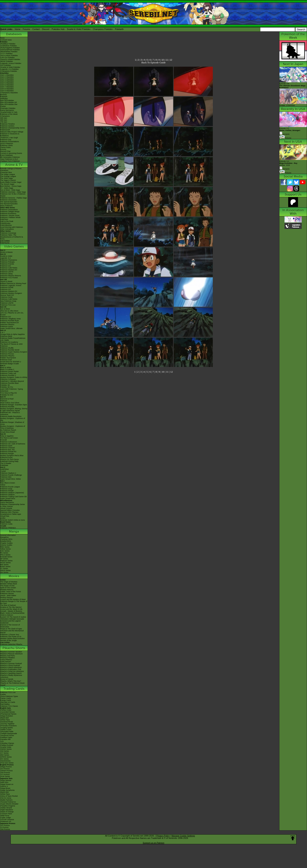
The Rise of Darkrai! (8, 605)
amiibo (3, 518)
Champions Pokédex (103, 29)
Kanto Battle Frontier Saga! (11, 182)
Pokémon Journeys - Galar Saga (13, 192)
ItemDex (4, 95)
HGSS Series (5, 563)
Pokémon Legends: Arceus (11, 285)
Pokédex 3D (5, 385)
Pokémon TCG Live (8, 305)
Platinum (4, 401)
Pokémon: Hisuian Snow (10, 215)
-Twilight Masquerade (9, 733)
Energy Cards (6, 700)
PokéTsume (5, 243)
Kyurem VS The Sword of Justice (13, 617)
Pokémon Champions (9, 260)
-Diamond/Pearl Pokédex (10, 50)
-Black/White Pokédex (9, 52)
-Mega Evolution (7, 716)
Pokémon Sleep (6, 274)
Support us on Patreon (153, 843)
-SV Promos (5, 769)
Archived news (6, 40)
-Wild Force (5, 816)
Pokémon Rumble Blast (9, 383)
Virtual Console (6, 508)
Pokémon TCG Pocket (9, 278)
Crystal (3, 471)
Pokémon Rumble (7, 407)
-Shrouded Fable (7, 732)
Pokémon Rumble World (10, 350)
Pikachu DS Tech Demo (9, 459)
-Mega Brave (5, 788)
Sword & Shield (6, 282)
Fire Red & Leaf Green (9, 438)
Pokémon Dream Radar (9, 371)
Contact (36, 29)
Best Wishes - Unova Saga (11, 186)
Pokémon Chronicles (8, 200)
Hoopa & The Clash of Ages (11, 629)
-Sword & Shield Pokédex (10, 59)
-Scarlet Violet (6, 747)
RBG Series (5, 547)
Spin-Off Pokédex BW (9, 104)
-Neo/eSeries (5, 761)
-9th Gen (4, 118)
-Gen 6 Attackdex (7, 85)
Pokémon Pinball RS (8, 452)
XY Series (4, 569)
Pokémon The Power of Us (11, 637)
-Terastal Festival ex (8, 802)
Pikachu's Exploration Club (11, 669)
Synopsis (284, 169)
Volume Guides (6, 545)
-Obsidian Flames (7, 743)
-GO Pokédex (6, 65)
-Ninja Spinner (6, 780)
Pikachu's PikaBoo (7, 658)
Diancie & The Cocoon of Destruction (10, 626)
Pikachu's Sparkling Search (11, 673)
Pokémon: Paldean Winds (10, 217)
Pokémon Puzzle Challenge (11, 475)
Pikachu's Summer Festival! (11, 664)
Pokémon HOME (7, 287)
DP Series (4, 559)
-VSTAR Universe (7, 820)
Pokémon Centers (7, 126)
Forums (26, 29)
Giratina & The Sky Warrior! (11, 607)
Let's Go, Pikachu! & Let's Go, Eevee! (12, 314)
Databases (14, 34)
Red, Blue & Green (8, 483)
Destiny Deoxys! (7, 597)
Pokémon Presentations (10, 142)
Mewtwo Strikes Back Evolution (12, 638)
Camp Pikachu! (6, 660)
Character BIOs (6, 539)
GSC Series (5, 551)
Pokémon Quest (7, 326)
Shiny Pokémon (6, 206)
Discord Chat (5, 151)
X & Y (2, 332)
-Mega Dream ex (7, 784)
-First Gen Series (7, 763)
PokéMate (4, 465)
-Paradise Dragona (8, 806)
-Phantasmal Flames (8, 714)
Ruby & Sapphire (7, 436)
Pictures (285, 138)
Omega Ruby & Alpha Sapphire (12, 334)
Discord (46, 29)
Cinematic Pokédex (8, 108)
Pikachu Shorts (14, 648)
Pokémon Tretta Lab (8, 373)
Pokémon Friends (7, 264)
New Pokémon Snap (8, 301)
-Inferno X (4, 786)
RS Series (4, 553)
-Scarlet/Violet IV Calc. (9, 112)
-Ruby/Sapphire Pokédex (10, 48)
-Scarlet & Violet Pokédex (10, 67)
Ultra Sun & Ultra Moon (9, 311)
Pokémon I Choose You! (10, 635)
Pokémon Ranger (7, 454)
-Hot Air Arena (6, 798)
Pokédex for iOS (7, 395)
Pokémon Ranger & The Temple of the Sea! (14, 602)
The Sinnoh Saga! (7, 184)
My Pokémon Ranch (8, 430)
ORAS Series (5, 570)
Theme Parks (5, 147)
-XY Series (4, 753)
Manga (14, 531)
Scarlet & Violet (6, 256)
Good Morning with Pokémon (12, 227)
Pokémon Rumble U (8, 375)
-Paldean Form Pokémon (10, 161)
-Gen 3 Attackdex (7, 79)
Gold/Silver (5, 469)
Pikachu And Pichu (8, 656)
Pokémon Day (6, 140)
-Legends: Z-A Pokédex (9, 69)
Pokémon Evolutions (8, 213)
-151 (2, 741)
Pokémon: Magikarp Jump (10, 319)
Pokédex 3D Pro (7, 387)
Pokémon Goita (6, 524)
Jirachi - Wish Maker (8, 595)
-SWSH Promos (6, 771)
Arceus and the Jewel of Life (11, 609)
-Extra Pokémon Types (9, 696)
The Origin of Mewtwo (9, 582)
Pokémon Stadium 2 (8, 473)
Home (18, 29)
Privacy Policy (163, 836)
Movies (14, 576)
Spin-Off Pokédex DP (9, 102)
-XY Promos (5, 775)
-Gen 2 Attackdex (7, 77)
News (2, 38)
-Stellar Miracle (6, 808)
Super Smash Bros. (8, 499)
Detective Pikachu (7, 325)
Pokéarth (119, 29)
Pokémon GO (6, 266)
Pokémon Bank (6, 336)
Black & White (6, 368)
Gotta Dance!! (6, 662)
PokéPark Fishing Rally (9, 461)
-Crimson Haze (6, 814)
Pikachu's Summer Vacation (11, 652)
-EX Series (4, 759)
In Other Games (6, 506)
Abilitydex (4, 99)
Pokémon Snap (6, 489)
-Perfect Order (6, 710)
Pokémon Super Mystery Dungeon (14, 352)
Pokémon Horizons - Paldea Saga (14, 198)
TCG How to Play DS (9, 393)
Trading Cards (14, 689)
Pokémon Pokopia (7, 262)
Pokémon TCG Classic (9, 706)
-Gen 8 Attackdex (7, 89)
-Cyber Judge (5, 818)
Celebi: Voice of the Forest (11, 592)
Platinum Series (6, 561)
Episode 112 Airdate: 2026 (288, 163)
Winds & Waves (6, 252)
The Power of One (7, 586)
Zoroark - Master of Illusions (11, 611)
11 (167, 60)
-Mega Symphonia (7, 790)
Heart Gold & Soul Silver (10, 403)
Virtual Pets (5, 516)
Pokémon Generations (9, 210)
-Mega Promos (6, 767)
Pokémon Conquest (8, 379)
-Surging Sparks (7, 728)
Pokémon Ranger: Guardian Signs (14, 405)
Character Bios (6, 172)
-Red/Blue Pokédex (8, 44)
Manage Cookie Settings (183, 836)
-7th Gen (4, 122)
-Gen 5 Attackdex (7, 83)
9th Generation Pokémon (10, 157)
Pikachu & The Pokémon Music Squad (12, 684)
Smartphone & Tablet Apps (11, 514)
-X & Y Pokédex (6, 54)
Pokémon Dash (6, 446)
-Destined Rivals (7, 722)
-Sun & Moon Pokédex (9, 56)
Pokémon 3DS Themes (9, 512)
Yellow (3, 485)
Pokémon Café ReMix (9, 268)
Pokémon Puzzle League (10, 487)
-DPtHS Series (6, 757)
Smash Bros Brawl (7, 432)
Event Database (6, 155)
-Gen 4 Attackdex (7, 81)
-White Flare (5, 720)
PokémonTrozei (6, 457)
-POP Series (5, 777)
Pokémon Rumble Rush (9, 321)
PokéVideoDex (6, 225)
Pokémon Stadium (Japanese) (12, 493)
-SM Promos (5, 773)
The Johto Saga (6, 178)
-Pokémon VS (6, 821)
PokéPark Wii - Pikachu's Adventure (10, 413)
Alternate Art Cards (8, 702)
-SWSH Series (6, 749)
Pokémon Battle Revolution (11, 416)
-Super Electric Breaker (9, 804)
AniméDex (4, 170)
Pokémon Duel (6, 360)
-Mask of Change (7, 812)
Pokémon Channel (7, 448)
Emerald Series (6, 557)
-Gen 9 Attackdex (7, 91)
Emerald (4, 440)
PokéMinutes (5, 223)
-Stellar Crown (6, 730)
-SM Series (5, 751)
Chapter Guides (6, 543)
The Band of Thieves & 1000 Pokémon (11, 345)
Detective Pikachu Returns (11, 276)
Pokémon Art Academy (9, 342)
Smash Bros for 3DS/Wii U (11, 362)
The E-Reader (6, 463)
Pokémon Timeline (7, 124)
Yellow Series (5, 549)
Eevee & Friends (7, 679)
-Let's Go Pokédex (7, 57)
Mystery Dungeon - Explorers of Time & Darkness (13, 427)
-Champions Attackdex (9, 93)
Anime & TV (14, 165)
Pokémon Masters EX (9, 270)
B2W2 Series (5, 567)
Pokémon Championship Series (13, 128)
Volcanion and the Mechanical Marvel (12, 632)
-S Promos (4, 827)
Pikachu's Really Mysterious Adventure (11, 676)
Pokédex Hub (58, 29)
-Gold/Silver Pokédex (9, 46)
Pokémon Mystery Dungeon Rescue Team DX (11, 294)
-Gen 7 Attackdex (7, 87)
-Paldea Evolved (7, 745)
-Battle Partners (6, 800)
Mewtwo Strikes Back (9, 584)
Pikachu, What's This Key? (11, 681)
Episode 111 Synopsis (290, 131)
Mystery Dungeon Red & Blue (12, 456)
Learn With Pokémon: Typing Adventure (11, 390)
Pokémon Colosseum (9, 442)
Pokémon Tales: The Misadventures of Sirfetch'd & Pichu (12, 237)
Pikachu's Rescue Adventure (11, 654)
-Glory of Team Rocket (9, 796)
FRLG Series (5, 555)
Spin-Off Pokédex (7, 100)
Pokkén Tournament (8, 358)
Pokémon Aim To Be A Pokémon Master (13, 195)
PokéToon (4, 219)
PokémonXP (5, 130)
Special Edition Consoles (10, 510)
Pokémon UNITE (7, 272)
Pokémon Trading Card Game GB (13, 497)
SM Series (4, 572)
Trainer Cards (6, 698)
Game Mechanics (7, 110)
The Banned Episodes (9, 204)
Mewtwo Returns (7, 590)
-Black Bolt (4, 718)
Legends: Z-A (5, 258)
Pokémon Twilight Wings (10, 212)
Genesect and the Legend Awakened (10, 622)
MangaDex (5, 537)
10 (163, 60)
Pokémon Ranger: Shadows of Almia (12, 423)
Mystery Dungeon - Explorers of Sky (13, 419)
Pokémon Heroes (7, 594)
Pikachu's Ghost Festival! (10, 665)
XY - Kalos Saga (7, 188)
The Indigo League (8, 174)
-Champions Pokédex (9, 71)
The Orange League (8, 176)
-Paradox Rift (5, 739)
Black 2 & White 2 (7, 369)
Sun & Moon (5, 309)
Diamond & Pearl (7, 399)
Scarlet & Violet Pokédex (79, 29)
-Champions (5, 116)
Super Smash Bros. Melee (10, 479)
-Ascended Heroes (8, 712)
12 (171, 60)
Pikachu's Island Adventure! (11, 667)
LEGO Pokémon (7, 143)
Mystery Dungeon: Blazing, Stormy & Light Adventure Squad (14, 410)
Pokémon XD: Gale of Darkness (13, 444)
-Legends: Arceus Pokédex (11, 63)
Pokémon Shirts (6, 145)
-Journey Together (7, 724)
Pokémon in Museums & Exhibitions (10, 135)
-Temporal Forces (7, 735)
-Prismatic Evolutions (8, 726)
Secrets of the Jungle (9, 640)
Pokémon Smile (6, 297)
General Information (8, 535)
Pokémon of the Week (9, 114)
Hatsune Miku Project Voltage (12, 132)
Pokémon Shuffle (7, 348)
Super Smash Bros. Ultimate (11, 328)
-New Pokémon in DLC (9, 159)
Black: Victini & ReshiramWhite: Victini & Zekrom (13, 614)
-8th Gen (4, 120)
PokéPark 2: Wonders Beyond (12, 381)
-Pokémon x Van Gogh (9, 138)
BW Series (4, 565)
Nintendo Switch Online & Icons (13, 520)
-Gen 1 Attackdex (7, 75)
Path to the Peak (7, 221)
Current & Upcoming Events (11, 153)
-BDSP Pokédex (7, 61)
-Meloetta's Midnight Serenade (12, 619)
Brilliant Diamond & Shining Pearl (13, 283)
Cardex (3, 106)
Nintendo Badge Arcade (9, 364)
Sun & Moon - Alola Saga (10, 190)
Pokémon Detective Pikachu (11, 644)
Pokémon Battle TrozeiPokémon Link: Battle (13, 339)
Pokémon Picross (7, 354)
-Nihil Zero (4, 782)
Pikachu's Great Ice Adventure (12, 671)
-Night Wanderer (7, 810)
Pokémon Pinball (7, 491)
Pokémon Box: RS (7, 450)
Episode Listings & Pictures (11, 169)
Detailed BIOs (6, 541)
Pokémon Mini (6, 477)
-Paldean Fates (6, 737)
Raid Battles (5, 704)
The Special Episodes (9, 202)
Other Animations (7, 229)
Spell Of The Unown (8, 588)
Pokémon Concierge (8, 233)
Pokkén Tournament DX (9, 323)
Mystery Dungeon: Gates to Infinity (14, 377)
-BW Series (5, 755)
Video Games (14, 246)
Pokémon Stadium (7, 495)
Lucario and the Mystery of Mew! (13, 599)
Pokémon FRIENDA (8, 528)
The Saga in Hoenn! (8, 180)
